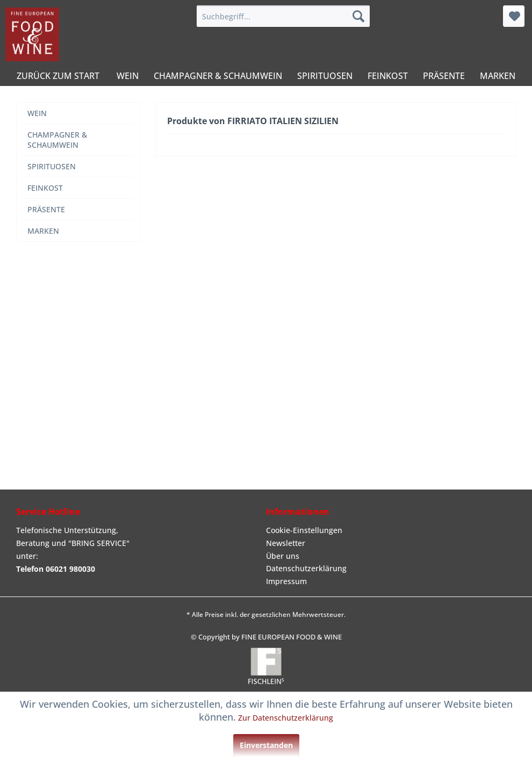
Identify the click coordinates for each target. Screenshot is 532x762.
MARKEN (43, 231)
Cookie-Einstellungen (304, 530)
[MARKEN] (498, 76)
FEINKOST (45, 188)
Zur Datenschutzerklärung (286, 718)
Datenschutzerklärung (306, 568)
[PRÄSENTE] (444, 76)
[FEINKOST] (388, 76)
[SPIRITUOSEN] (325, 76)
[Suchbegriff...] (283, 16)
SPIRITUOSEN (52, 166)
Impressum (286, 581)
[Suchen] (358, 16)
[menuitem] (283, 16)
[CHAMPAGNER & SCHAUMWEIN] (218, 76)
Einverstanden (266, 745)
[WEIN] (128, 76)
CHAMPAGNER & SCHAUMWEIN (57, 140)
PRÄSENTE (46, 209)
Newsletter (286, 543)
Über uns (283, 556)
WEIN (37, 113)
